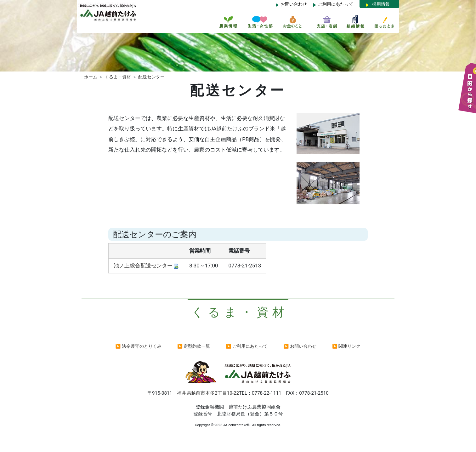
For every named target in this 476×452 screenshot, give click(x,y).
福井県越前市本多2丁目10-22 (208, 393)
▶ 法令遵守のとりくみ (139, 346)
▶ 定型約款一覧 (194, 346)
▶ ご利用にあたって (247, 346)
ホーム (91, 77)
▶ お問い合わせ (300, 346)
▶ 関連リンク (346, 346)
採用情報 (381, 4)
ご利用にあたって (336, 4)
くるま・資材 (118, 77)
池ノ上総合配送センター (143, 266)
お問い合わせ (294, 4)
